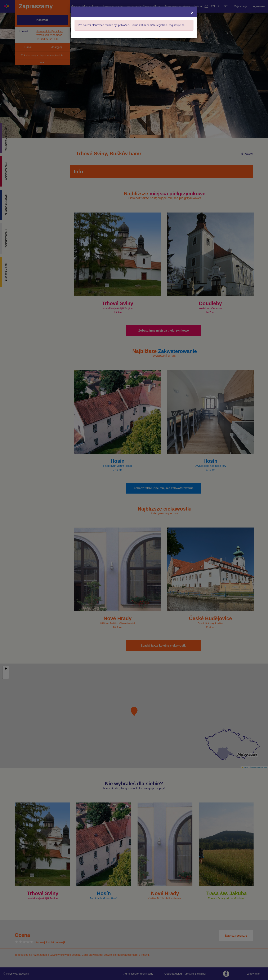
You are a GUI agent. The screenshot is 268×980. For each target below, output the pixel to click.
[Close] (192, 12)
